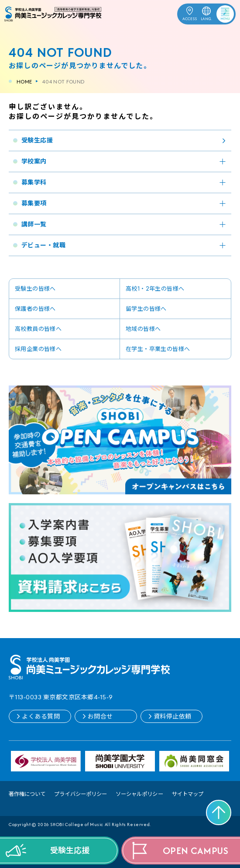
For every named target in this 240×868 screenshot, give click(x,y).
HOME (24, 82)
